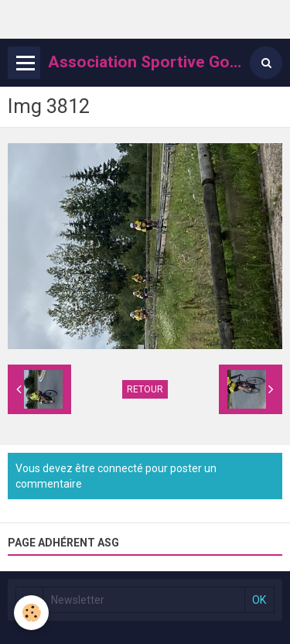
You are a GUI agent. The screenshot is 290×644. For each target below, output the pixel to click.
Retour (145, 389)
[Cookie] (31, 613)
